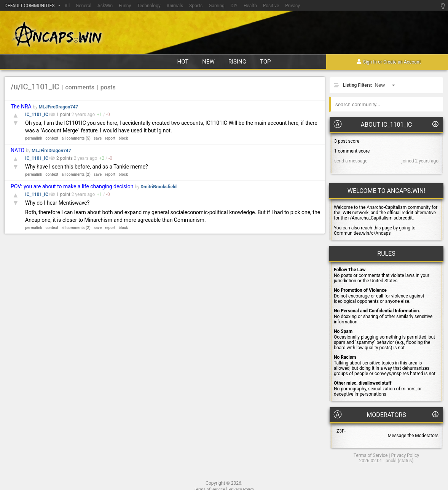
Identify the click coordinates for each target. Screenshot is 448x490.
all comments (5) (76, 138)
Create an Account (402, 62)
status (406, 461)
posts (108, 87)
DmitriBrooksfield (159, 187)
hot (183, 62)
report (110, 138)
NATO (18, 150)
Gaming (217, 6)
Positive (271, 6)
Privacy (293, 6)
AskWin (105, 6)
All (67, 6)
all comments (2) (76, 174)
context (52, 138)
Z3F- (341, 431)
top (265, 62)
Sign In (370, 62)
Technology (149, 6)
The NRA (21, 107)
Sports (196, 6)
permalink (34, 138)
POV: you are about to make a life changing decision (72, 186)
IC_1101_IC (37, 115)
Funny (125, 6)
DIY (234, 6)
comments (80, 87)
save (98, 138)
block (123, 138)
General (84, 6)
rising (237, 62)
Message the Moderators (413, 436)
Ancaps (224, 33)
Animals (175, 6)
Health (250, 6)
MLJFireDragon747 (59, 107)
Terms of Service (371, 455)
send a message (351, 161)
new (208, 62)
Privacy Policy (405, 455)
